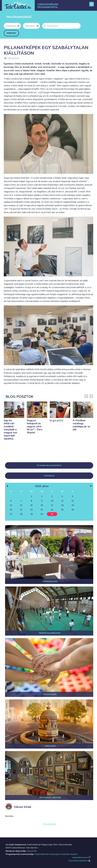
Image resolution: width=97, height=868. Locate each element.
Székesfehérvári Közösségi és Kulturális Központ (56, 854)
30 (42, 514)
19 (73, 505)
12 (73, 501)
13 (11, 505)
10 (52, 501)
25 (62, 510)
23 (42, 510)
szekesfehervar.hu (81, 857)
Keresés (11, 33)
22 (31, 510)
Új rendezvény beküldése (49, 465)
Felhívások (49, 476)
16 (42, 505)
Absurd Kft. (32, 851)
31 (52, 514)
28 (21, 514)
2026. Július (42, 486)
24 (52, 510)
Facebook (49, 824)
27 (11, 514)
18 (62, 505)
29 (31, 514)
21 (21, 510)
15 (31, 505)
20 (11, 510)
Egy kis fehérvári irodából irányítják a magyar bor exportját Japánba (11, 430)
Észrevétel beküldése (79, 861)
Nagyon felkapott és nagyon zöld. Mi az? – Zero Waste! (35, 426)
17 (52, 505)
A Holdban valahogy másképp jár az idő (81, 425)
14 (21, 505)
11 (62, 501)
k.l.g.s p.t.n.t (56, 420)
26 (73, 510)
